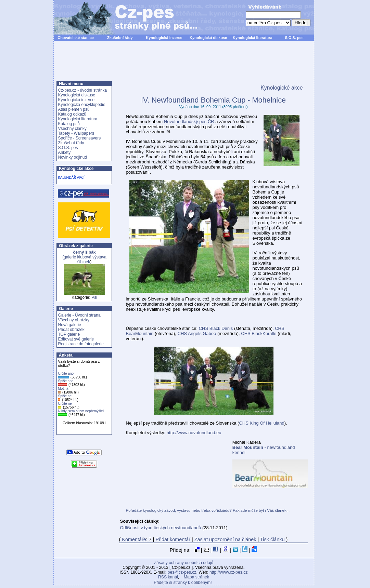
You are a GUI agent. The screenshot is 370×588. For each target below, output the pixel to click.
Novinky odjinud (73, 157)
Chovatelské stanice (76, 38)
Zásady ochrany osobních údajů (184, 563)
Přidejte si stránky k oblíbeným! (183, 583)
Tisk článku (272, 539)
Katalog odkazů (72, 114)
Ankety (65, 152)
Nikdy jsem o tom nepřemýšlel (81, 411)
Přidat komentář (173, 539)
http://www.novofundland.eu (194, 433)
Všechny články (72, 129)
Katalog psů (69, 124)
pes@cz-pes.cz (182, 572)
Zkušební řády (120, 38)
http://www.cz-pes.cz (229, 572)
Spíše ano (66, 381)
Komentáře (134, 539)
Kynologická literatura (253, 38)
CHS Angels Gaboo (197, 333)
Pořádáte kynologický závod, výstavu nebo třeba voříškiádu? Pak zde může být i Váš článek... (208, 510)
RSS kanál (168, 577)
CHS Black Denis (216, 328)
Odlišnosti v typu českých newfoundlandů (161, 528)
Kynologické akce (282, 88)
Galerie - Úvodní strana (79, 315)
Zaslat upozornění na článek (225, 539)
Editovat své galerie (76, 339)
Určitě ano (66, 373)
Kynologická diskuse (208, 38)
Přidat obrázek (71, 330)
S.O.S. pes (294, 38)
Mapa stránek (196, 577)
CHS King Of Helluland (261, 423)
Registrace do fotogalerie (81, 344)
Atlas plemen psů (74, 109)
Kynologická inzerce (164, 38)
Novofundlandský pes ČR (189, 122)
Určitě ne (65, 404)
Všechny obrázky (74, 320)
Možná (63, 389)
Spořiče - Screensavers (80, 138)
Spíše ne (65, 396)
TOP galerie (69, 334)
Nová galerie (70, 325)
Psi (94, 297)
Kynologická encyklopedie (82, 105)
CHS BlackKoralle (259, 333)
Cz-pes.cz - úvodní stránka (83, 90)
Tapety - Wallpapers (76, 133)
